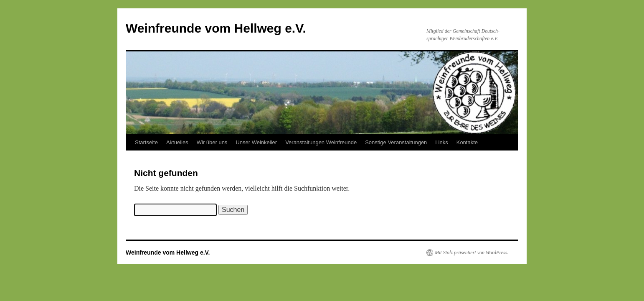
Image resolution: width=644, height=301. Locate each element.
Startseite (146, 142)
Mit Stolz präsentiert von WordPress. (472, 253)
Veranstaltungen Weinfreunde (321, 142)
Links (441, 142)
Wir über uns (212, 142)
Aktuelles (177, 142)
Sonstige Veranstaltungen (396, 142)
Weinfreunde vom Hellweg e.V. (216, 28)
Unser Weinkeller (256, 142)
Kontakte (467, 142)
